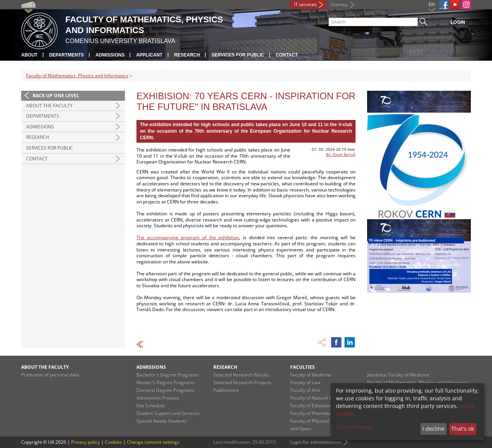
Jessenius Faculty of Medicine (398, 375)
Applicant (149, 55)
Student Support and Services (168, 413)
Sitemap (339, 4)
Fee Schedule (151, 406)
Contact (287, 55)
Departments (66, 55)
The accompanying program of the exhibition (188, 237)
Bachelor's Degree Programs (168, 375)
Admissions (110, 55)
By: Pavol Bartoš (341, 154)
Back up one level (56, 96)
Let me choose (354, 427)
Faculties (303, 367)
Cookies (113, 442)
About (29, 55)
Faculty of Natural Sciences (319, 398)
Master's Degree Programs (166, 382)
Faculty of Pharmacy (312, 413)
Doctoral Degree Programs (165, 390)
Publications (226, 390)
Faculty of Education (312, 406)
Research (187, 55)
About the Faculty (49, 106)
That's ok (463, 429)
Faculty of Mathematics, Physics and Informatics (77, 76)
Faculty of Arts (305, 390)
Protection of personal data (50, 375)
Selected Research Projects (242, 382)
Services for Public (238, 55)
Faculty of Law (305, 382)
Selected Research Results (241, 375)
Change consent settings (153, 442)
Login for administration (316, 442)
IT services (305, 4)
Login (458, 22)
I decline (433, 429)
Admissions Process (158, 398)
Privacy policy (86, 442)
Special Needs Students (162, 421)
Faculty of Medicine (311, 375)
